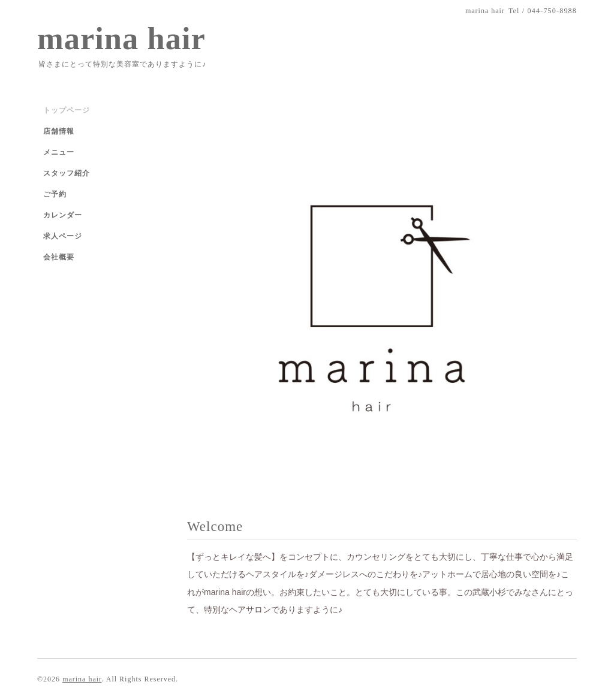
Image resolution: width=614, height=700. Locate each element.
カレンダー (63, 215)
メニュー (59, 152)
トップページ (67, 110)
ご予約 (55, 194)
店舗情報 (59, 131)
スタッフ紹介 (67, 173)
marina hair (121, 38)
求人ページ (63, 236)
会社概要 (59, 257)
